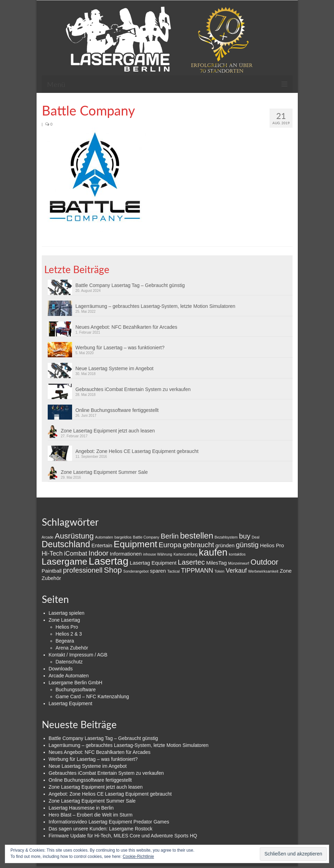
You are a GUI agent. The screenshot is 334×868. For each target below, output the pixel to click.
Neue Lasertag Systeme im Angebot (115, 368)
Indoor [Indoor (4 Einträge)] (98, 553)
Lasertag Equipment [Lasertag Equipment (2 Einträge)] (153, 563)
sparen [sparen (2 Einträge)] (158, 571)
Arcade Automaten (69, 676)
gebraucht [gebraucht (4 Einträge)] (199, 545)
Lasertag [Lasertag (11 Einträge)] (109, 561)
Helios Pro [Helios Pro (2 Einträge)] (272, 545)
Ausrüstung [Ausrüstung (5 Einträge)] (74, 536)
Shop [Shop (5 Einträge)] (113, 570)
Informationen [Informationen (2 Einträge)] (126, 554)
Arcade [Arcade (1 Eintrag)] (48, 537)
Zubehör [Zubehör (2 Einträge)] (52, 578)
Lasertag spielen (67, 613)
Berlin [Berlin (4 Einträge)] (170, 536)
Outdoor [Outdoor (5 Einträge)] (264, 562)
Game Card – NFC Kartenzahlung (92, 696)
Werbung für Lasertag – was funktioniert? (120, 348)
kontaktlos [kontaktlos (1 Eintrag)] (237, 554)
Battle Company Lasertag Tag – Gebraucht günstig (130, 285)
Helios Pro (67, 627)
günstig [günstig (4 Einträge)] (247, 545)
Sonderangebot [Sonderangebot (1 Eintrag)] (136, 571)
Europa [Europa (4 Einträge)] (170, 545)
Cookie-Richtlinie (138, 857)
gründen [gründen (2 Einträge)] (225, 545)
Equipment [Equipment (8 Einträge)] (135, 544)
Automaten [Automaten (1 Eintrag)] (104, 537)
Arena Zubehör (72, 648)
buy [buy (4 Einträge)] (245, 536)
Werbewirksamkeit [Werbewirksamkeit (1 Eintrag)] (263, 571)
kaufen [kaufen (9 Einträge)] (213, 552)
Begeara (65, 641)
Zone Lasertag (64, 620)
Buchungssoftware (76, 690)
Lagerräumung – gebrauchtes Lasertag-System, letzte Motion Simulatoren (156, 306)
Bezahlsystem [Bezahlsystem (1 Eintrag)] (226, 537)
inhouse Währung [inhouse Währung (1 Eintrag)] (158, 554)
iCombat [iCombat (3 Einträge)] (76, 554)
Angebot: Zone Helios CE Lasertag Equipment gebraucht (137, 451)
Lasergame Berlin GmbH (76, 683)
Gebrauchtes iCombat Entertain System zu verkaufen (133, 389)
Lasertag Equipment (71, 703)
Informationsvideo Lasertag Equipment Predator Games (109, 822)
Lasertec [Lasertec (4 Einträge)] (191, 562)
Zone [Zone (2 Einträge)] (286, 571)
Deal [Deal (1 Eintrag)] (256, 537)
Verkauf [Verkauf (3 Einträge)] (236, 571)
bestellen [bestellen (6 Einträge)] (197, 536)
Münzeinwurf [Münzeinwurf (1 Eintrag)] (239, 563)
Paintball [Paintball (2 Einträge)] (52, 571)
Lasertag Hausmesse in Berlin (81, 808)
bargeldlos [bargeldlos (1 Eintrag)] (123, 537)
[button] (94, 180)
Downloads (61, 669)
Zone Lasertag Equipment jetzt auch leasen (108, 431)
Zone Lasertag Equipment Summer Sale (104, 472)
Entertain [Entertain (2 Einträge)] (102, 545)
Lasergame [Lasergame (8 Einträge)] (65, 562)
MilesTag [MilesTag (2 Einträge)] (216, 563)
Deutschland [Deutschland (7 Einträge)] (66, 544)
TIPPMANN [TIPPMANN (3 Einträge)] (197, 571)
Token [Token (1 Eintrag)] (219, 571)
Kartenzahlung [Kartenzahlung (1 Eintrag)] (185, 554)
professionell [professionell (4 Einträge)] (83, 570)
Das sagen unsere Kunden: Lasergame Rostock (101, 829)
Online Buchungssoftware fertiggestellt (117, 410)
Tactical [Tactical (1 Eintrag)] (173, 571)
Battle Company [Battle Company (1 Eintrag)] (146, 537)
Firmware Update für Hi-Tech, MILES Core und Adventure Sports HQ (123, 836)
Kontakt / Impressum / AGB (78, 655)
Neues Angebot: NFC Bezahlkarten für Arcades (127, 327)
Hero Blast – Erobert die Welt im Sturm (91, 815)
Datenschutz (69, 662)
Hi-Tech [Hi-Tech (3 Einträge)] (52, 554)
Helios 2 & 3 (69, 634)
